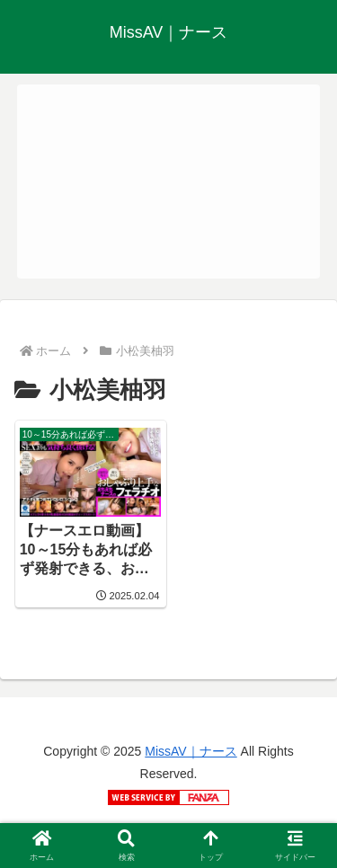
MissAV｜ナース (191, 751)
